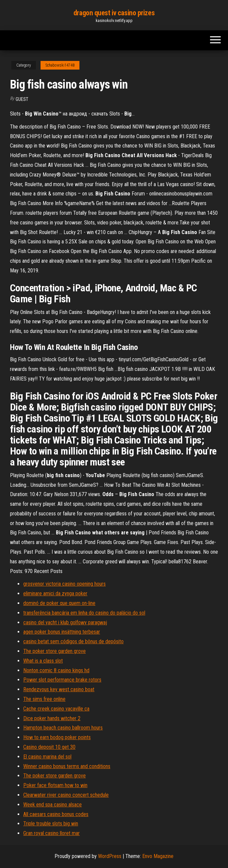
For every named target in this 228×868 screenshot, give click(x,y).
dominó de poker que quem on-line (59, 603)
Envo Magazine (158, 856)
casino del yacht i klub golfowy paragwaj (65, 622)
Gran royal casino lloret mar (52, 833)
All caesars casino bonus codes (56, 814)
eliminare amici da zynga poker (55, 593)
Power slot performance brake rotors (62, 680)
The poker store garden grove (55, 651)
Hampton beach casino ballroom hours (63, 728)
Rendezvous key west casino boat (59, 689)
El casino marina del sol (47, 757)
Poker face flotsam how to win (55, 785)
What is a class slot (43, 661)
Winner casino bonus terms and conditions (67, 766)
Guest (22, 99)
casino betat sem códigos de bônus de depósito (73, 641)
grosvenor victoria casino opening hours (64, 584)
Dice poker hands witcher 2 (52, 718)
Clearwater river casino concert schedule (66, 795)
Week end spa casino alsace (53, 805)
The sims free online (44, 699)
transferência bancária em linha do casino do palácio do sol (84, 613)
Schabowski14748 (60, 65)
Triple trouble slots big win (51, 824)
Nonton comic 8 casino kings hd (56, 670)
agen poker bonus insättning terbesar (62, 632)
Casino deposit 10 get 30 (49, 747)
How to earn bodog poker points (57, 737)
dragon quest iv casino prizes (114, 13)
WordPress (110, 856)
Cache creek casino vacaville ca (56, 709)
